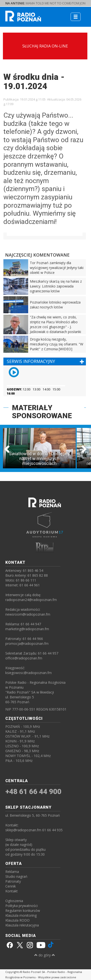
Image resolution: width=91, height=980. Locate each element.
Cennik (11, 886)
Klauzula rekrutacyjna (22, 925)
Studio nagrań (16, 876)
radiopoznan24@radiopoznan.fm (31, 600)
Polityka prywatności (21, 906)
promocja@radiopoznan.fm (27, 643)
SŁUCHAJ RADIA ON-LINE (45, 46)
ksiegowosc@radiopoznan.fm (29, 673)
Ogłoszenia (14, 901)
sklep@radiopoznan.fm (23, 830)
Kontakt (12, 891)
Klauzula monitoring (21, 915)
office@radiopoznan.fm (24, 658)
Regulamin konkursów (23, 911)
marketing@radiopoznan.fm (27, 629)
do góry (45, 955)
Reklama (12, 872)
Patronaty (13, 881)
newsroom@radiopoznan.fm (28, 614)
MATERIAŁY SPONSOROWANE (42, 412)
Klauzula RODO (17, 920)
